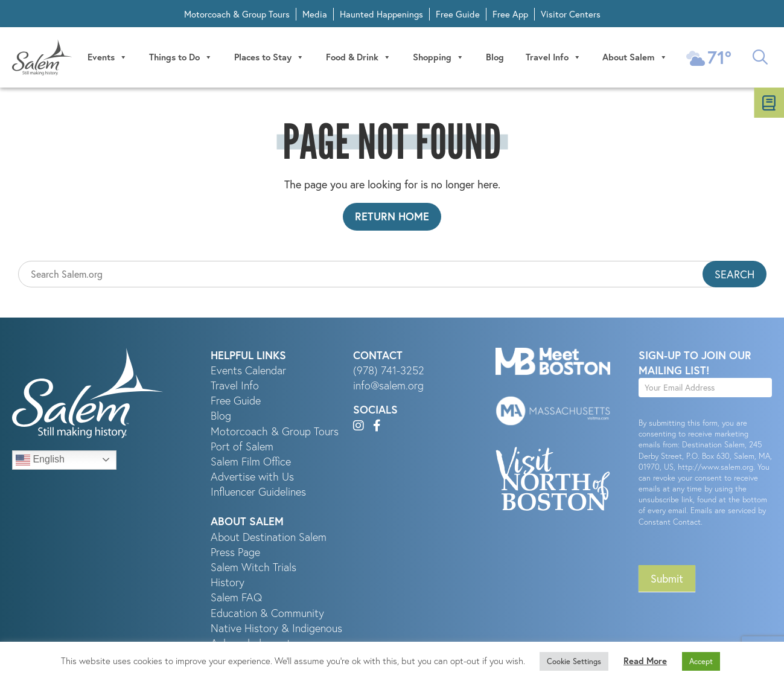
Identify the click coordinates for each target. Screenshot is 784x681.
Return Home (392, 216)
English (40, 460)
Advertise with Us (252, 477)
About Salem (635, 57)
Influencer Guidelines (258, 492)
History (228, 582)
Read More (645, 661)
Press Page (235, 552)
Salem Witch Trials (253, 567)
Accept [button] (701, 661)
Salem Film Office (251, 462)
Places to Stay (269, 57)
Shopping (438, 57)
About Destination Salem (269, 537)
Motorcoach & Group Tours (237, 14)
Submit (667, 578)
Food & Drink (359, 57)
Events (107, 57)
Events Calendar (248, 370)
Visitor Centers (571, 14)
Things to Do (181, 57)
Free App (510, 14)
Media (315, 14)
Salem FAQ (236, 597)
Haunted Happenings (381, 14)
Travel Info (553, 57)
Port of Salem (242, 446)
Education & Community (267, 613)
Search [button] (735, 274)
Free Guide (458, 14)
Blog (495, 57)
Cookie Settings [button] (574, 661)
